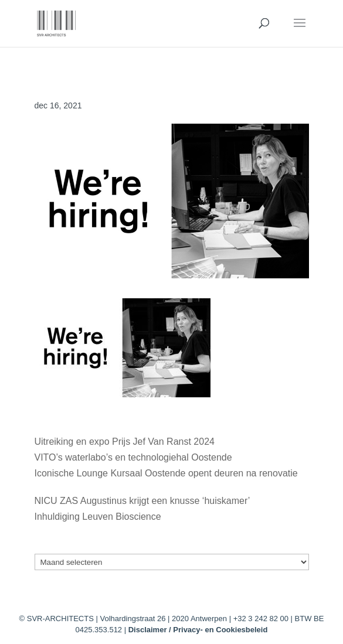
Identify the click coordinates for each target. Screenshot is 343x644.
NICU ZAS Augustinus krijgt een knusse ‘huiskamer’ (142, 501)
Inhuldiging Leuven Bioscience (98, 517)
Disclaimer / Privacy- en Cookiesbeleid (198, 630)
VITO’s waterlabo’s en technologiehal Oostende (133, 457)
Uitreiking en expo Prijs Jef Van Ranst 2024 (125, 442)
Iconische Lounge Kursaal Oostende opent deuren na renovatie (166, 473)
